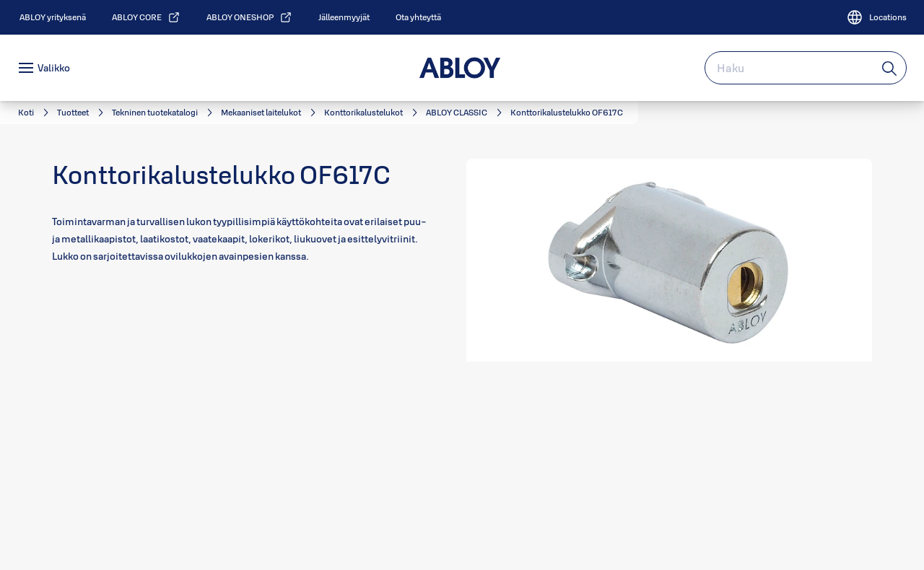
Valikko (54, 68)
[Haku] (890, 68)
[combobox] (806, 68)
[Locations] (876, 17)
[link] (53, 17)
